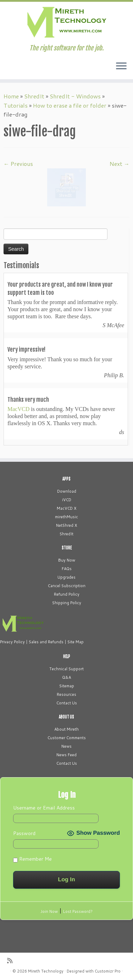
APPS (66, 479)
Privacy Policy (12, 642)
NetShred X (66, 525)
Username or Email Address (44, 808)
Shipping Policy (67, 603)
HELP (67, 656)
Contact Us (67, 703)
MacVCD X (66, 508)
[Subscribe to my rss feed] (12, 961)
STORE (67, 548)
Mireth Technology (46, 971)
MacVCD (18, 409)
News (66, 746)
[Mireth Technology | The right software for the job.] (66, 23)
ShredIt (34, 96)
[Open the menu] (121, 66)
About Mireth (66, 729)
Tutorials (16, 105)
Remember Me (32, 859)
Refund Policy (67, 594)
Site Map (76, 642)
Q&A (66, 677)
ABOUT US (66, 717)
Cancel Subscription (67, 586)
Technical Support (66, 669)
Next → (120, 164)
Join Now (49, 911)
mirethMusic (66, 517)
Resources (66, 694)
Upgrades (66, 577)
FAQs (67, 569)
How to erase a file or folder (70, 105)
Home (11, 96)
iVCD (67, 500)
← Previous (18, 164)
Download (67, 491)
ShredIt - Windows (75, 96)
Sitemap (67, 686)
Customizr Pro (108, 971)
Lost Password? (78, 911)
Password (24, 833)
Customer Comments (67, 738)
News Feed (66, 755)
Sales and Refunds (46, 642)
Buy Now (67, 560)
